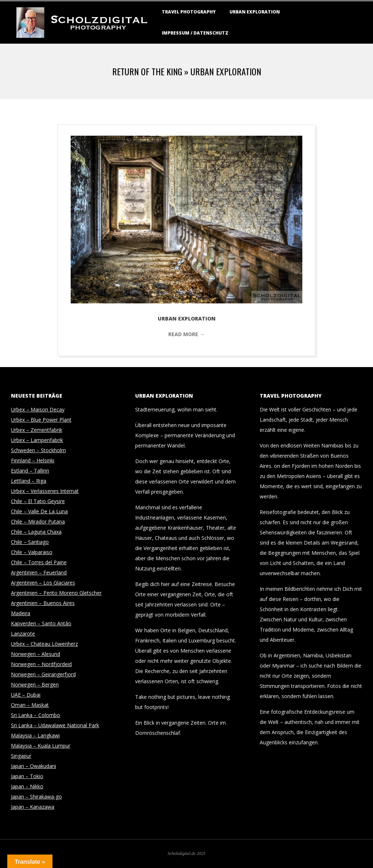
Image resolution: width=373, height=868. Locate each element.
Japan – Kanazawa (33, 807)
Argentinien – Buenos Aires (43, 603)
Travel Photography (189, 12)
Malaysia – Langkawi (35, 735)
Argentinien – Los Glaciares (43, 583)
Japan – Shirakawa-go (36, 797)
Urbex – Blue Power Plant (41, 420)
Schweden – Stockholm (38, 450)
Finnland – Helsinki (33, 460)
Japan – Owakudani (34, 766)
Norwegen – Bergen (35, 684)
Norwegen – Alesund (36, 654)
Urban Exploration (255, 12)
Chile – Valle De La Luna (39, 511)
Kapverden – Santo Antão (41, 623)
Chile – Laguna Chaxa (36, 532)
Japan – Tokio (27, 776)
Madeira (21, 613)
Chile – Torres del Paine (39, 562)
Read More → (186, 334)
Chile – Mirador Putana (38, 521)
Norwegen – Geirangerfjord (43, 674)
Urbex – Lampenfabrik (37, 440)
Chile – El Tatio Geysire (38, 501)
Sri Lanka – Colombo (36, 715)
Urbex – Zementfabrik (37, 430)
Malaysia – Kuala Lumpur (41, 746)
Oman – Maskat (30, 705)
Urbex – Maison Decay (38, 409)
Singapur (21, 756)
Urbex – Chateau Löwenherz (44, 644)
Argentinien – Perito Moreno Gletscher (56, 593)
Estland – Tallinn (30, 471)
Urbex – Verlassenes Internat (45, 491)
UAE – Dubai (26, 695)
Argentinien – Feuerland (39, 572)
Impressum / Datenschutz (195, 33)
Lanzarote (23, 634)
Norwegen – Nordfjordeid (41, 664)
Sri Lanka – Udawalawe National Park (55, 725)
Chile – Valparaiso (32, 552)
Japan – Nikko (27, 786)
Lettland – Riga (29, 481)
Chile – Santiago (30, 542)
